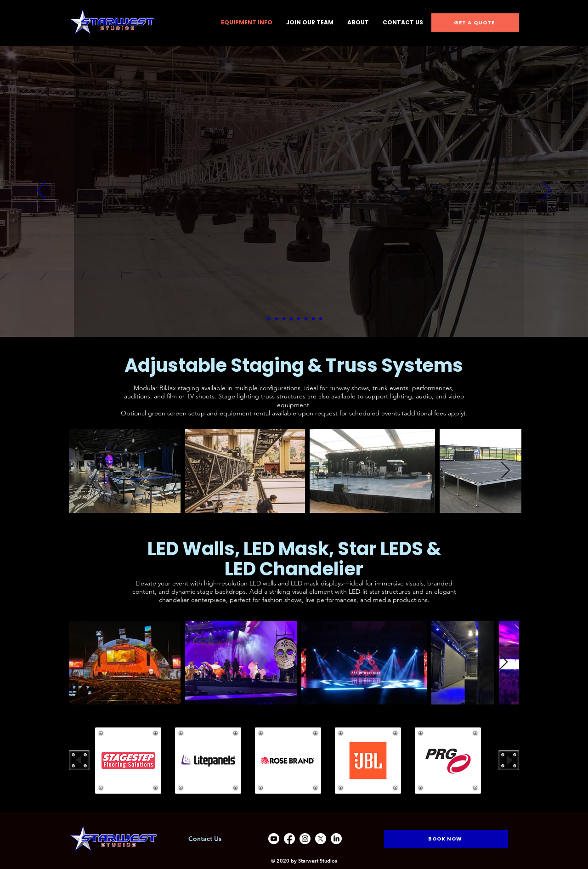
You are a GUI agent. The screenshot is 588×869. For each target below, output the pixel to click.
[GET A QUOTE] (475, 23)
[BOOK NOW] (446, 839)
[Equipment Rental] (277, 318)
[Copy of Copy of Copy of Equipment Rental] (299, 318)
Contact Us (205, 839)
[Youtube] (274, 839)
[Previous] (41, 191)
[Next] (547, 191)
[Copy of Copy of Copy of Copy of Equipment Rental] (306, 318)
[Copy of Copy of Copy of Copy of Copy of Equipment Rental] (313, 318)
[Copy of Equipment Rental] (284, 318)
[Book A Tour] (269, 319)
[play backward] (79, 760)
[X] (321, 839)
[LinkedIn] (336, 839)
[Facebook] (289, 839)
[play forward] (509, 760)
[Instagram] (305, 839)
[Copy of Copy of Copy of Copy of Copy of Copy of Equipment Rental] (321, 318)
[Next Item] (506, 471)
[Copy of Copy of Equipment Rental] (291, 318)
